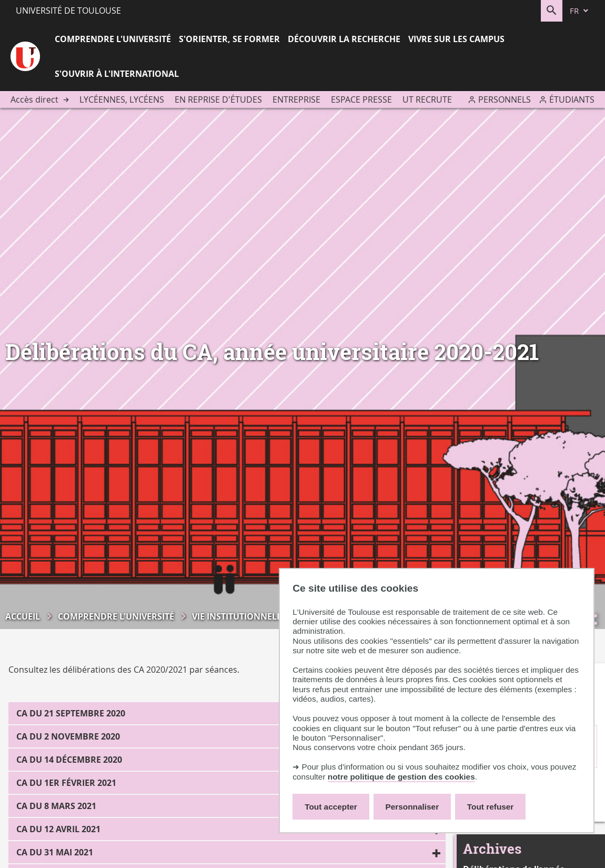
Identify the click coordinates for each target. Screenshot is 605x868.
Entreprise (296, 99)
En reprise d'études (218, 99)
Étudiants (572, 99)
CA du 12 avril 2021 (58, 829)
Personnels (505, 99)
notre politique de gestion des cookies (401, 777)
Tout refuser (490, 807)
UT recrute (427, 99)
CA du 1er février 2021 (66, 783)
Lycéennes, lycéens (122, 99)
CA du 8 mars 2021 (56, 806)
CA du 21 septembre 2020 (71, 713)
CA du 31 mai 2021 (55, 852)
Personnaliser (412, 807)
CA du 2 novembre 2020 (68, 736)
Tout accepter (331, 807)
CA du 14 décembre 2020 (69, 760)
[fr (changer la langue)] (580, 11)
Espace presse (361, 99)
